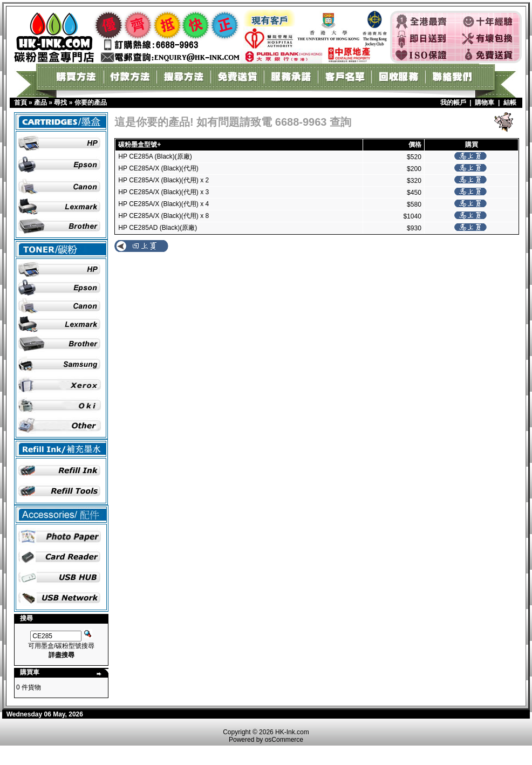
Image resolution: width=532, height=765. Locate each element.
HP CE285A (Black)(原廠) (155, 156)
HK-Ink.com (292, 732)
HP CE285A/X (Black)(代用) (158, 168)
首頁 (21, 103)
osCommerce (284, 740)
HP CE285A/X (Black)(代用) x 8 (163, 216)
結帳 (510, 103)
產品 (40, 103)
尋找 (60, 103)
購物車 (485, 103)
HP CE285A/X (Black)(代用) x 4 (163, 204)
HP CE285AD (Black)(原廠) (158, 228)
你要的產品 (91, 103)
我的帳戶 (453, 103)
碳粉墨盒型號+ (139, 145)
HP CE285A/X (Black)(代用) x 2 (163, 180)
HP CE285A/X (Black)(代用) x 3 (163, 192)
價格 (415, 145)
